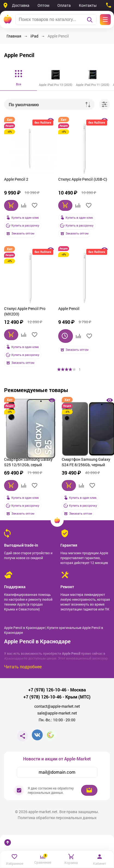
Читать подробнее (23, 667)
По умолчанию (24, 104)
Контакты (88, 5)
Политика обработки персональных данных (57, 818)
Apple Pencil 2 (16, 179)
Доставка (21, 5)
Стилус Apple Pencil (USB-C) (83, 179)
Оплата (64, 5)
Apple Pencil (69, 308)
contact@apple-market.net (57, 706)
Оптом (43, 5)
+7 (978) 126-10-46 (47, 690)
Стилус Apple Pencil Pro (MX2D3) (25, 311)
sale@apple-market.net (57, 713)
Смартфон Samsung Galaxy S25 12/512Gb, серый (28, 462)
